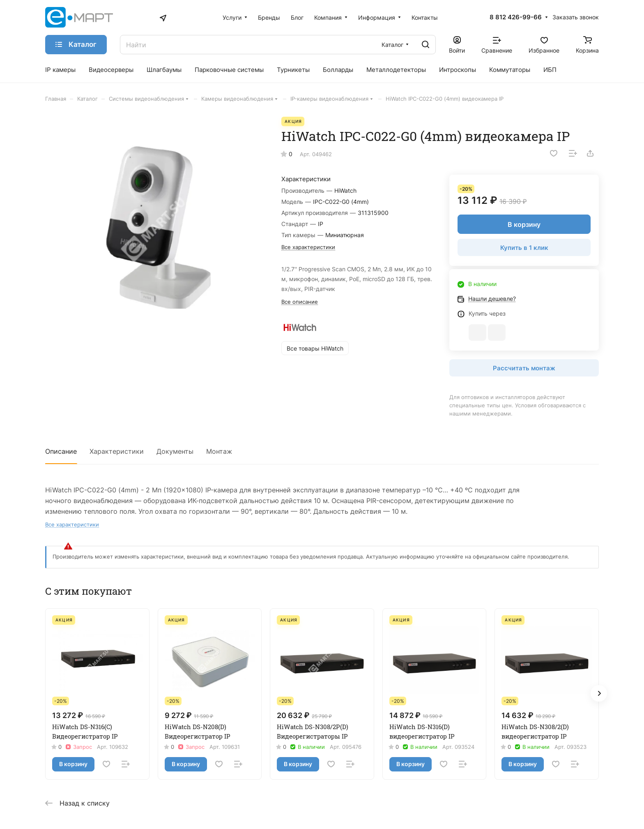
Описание (61, 451)
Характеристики (117, 451)
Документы (175, 451)
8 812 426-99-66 (516, 17)
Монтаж (219, 451)
